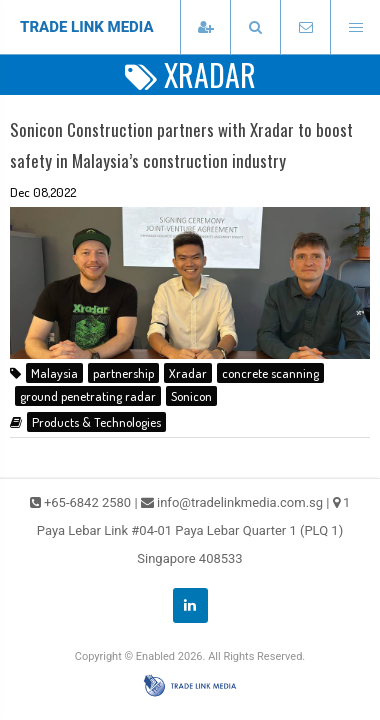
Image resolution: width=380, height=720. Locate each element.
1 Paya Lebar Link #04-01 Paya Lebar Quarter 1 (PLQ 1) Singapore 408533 (194, 530)
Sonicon (191, 396)
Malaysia (54, 373)
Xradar (188, 373)
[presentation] (255, 27)
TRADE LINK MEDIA (87, 27)
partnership (123, 373)
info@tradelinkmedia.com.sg (240, 502)
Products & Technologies (96, 422)
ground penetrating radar (88, 396)
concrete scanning (270, 373)
